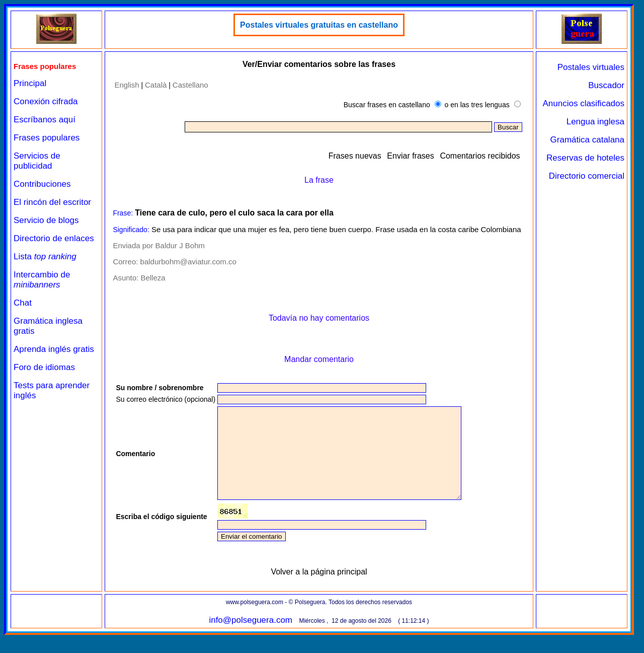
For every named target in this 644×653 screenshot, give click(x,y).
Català (156, 85)
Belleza (153, 278)
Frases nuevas (355, 156)
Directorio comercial (587, 176)
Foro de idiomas (44, 367)
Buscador (606, 85)
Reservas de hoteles (585, 158)
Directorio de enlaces (54, 238)
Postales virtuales (591, 67)
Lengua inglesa (595, 122)
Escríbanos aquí (45, 120)
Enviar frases (410, 156)
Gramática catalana (587, 140)
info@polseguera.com (251, 638)
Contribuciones (42, 184)
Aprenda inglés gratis (54, 349)
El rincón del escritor (52, 202)
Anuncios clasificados (583, 103)
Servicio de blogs (46, 220)
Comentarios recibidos (480, 156)
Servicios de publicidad (37, 161)
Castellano (190, 85)
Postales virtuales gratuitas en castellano (319, 25)
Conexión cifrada (46, 101)
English (127, 85)
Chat (23, 303)
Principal (30, 83)
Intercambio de (42, 280)
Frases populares (47, 138)
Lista (45, 257)
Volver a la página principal (319, 590)
